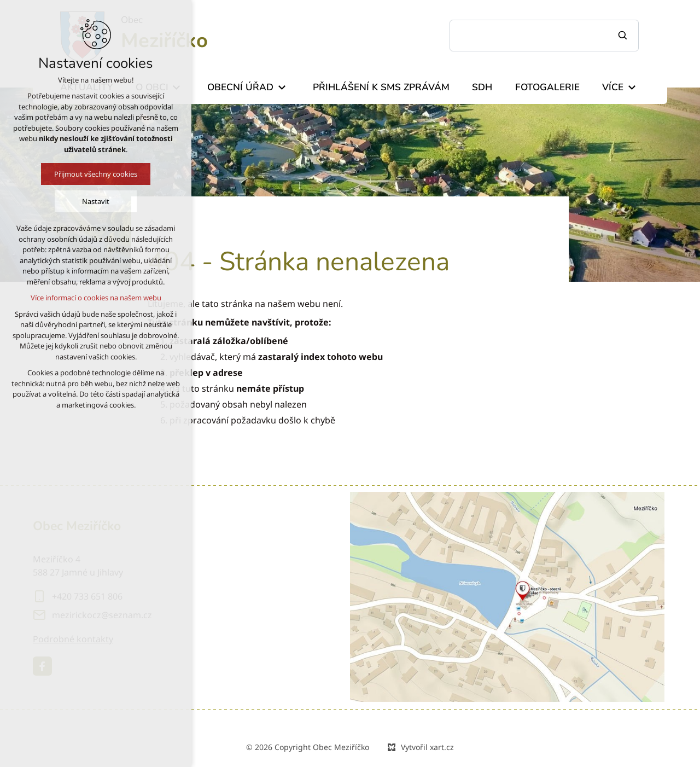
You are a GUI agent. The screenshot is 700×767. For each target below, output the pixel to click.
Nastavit (85, 201)
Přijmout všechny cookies (85, 174)
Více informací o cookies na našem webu (84, 298)
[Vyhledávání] (624, 36)
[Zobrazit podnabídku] (282, 88)
